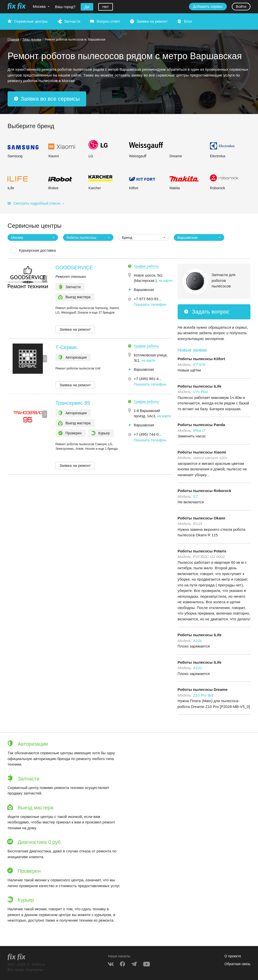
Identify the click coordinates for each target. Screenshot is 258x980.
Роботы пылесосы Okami (201, 518)
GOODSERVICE (74, 268)
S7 (195, 496)
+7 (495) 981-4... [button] (148, 379)
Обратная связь (237, 964)
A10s (197, 641)
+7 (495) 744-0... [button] (148, 434)
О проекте (233, 956)
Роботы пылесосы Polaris (202, 551)
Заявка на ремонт (152, 21)
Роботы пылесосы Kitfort (201, 359)
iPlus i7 (199, 430)
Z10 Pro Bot (203, 695)
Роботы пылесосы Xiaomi (202, 452)
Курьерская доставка (37, 250)
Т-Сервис (66, 347)
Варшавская (144, 290)
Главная (13, 40)
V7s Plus (200, 392)
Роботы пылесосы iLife (200, 386)
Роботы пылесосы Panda (201, 425)
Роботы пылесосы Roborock (204, 491)
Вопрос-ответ (108, 21)
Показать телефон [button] (150, 304)
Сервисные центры (31, 21)
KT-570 (199, 365)
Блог (188, 21)
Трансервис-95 (73, 403)
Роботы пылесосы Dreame (203, 689)
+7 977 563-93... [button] (148, 299)
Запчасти (72, 21)
